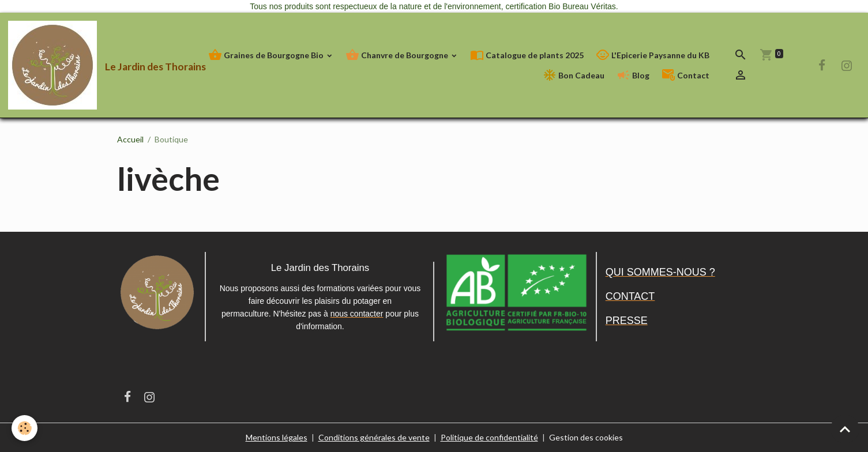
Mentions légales (277, 437)
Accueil (130, 139)
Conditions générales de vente (374, 437)
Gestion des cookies (586, 437)
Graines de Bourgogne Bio (267, 55)
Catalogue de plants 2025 (527, 55)
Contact (685, 75)
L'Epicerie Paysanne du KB (653, 55)
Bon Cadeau (574, 75)
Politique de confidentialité (489, 437)
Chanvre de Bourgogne (398, 55)
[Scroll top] (845, 429)
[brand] (89, 65)
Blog (633, 75)
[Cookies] (25, 428)
